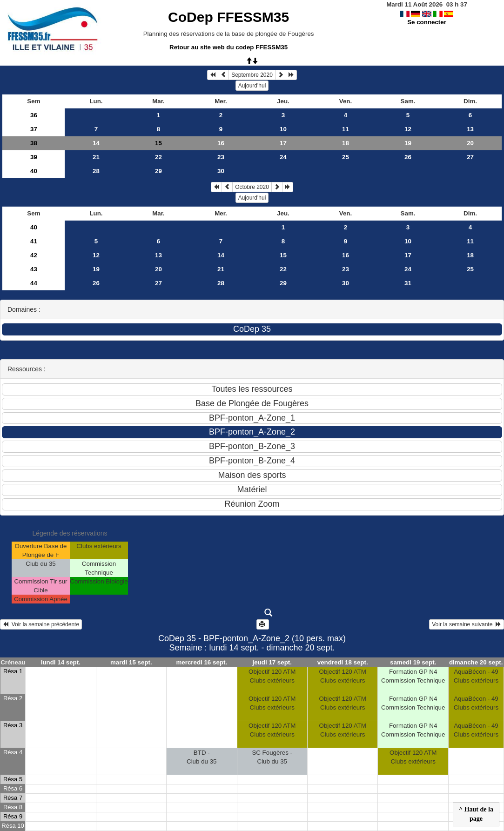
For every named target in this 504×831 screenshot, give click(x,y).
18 (346, 143)
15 (283, 255)
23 (221, 157)
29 (158, 171)
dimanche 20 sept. (476, 662)
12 (408, 129)
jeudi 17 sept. (272, 662)
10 (283, 129)
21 (96, 157)
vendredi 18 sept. (343, 662)
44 (34, 283)
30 (221, 171)
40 (34, 171)
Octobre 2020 (252, 187)
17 (283, 143)
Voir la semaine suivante (467, 624)
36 (34, 115)
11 (346, 129)
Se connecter (427, 22)
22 (158, 157)
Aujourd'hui (252, 86)
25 (346, 157)
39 (34, 157)
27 (470, 157)
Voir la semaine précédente (41, 624)
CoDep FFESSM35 (228, 17)
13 (470, 129)
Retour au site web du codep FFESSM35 (228, 47)
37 (34, 129)
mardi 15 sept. (131, 662)
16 (221, 143)
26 (408, 157)
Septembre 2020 (252, 75)
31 (408, 283)
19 (408, 143)
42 (34, 255)
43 (34, 269)
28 (96, 171)
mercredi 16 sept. (202, 662)
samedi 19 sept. (413, 662)
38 (34, 143)
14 (96, 143)
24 (283, 157)
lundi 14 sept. (61, 662)
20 (470, 143)
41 (34, 241)
